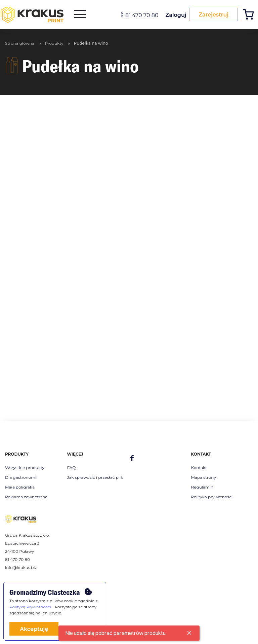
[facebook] (132, 458)
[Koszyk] (250, 15)
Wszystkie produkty (25, 468)
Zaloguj (174, 15)
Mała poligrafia (20, 487)
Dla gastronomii (21, 477)
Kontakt (199, 468)
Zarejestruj (212, 15)
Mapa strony (204, 477)
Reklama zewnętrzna (26, 497)
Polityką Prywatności (30, 607)
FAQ (72, 468)
